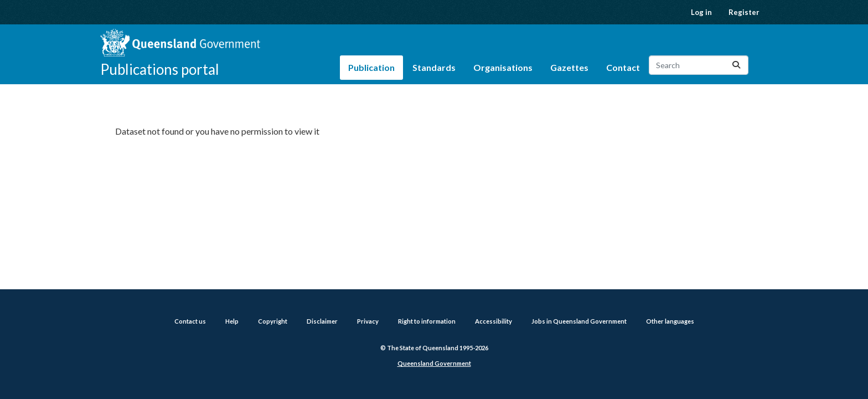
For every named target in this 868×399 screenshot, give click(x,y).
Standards (434, 67)
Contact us (190, 321)
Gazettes (569, 67)
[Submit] (736, 65)
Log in (701, 12)
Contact (623, 67)
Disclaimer (322, 321)
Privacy (368, 321)
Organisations (503, 67)
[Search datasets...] (699, 65)
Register (744, 12)
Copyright (273, 321)
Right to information (427, 321)
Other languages (670, 321)
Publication (371, 67)
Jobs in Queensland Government (579, 321)
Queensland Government (434, 363)
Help (232, 321)
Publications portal (160, 69)
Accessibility (494, 321)
